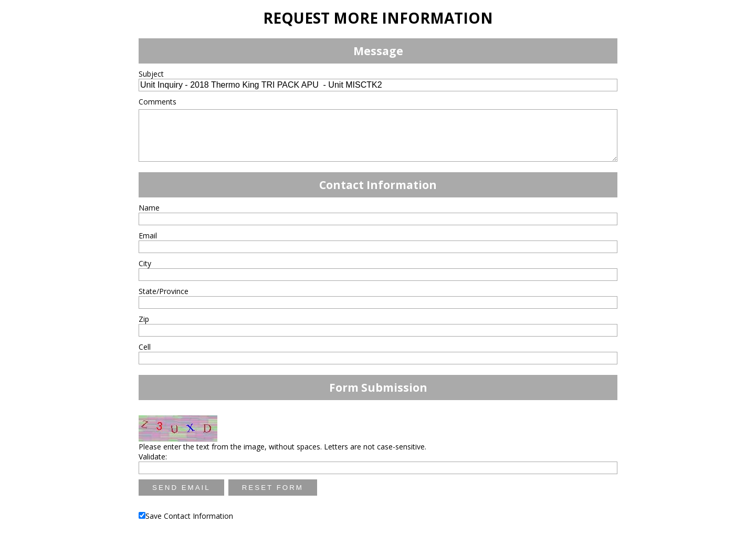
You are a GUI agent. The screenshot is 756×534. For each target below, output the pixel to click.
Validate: (153, 457)
